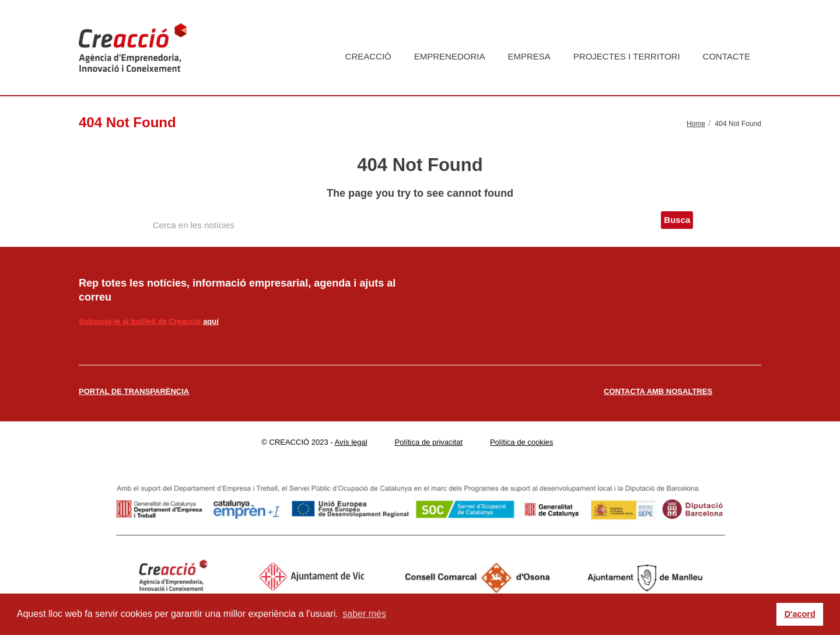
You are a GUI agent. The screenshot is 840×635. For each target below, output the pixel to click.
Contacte (727, 56)
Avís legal (351, 442)
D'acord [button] (800, 614)
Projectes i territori (627, 56)
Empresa (529, 56)
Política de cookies (521, 442)
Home (696, 124)
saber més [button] (364, 614)
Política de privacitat (429, 442)
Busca (677, 220)
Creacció (368, 56)
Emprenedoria (450, 56)
